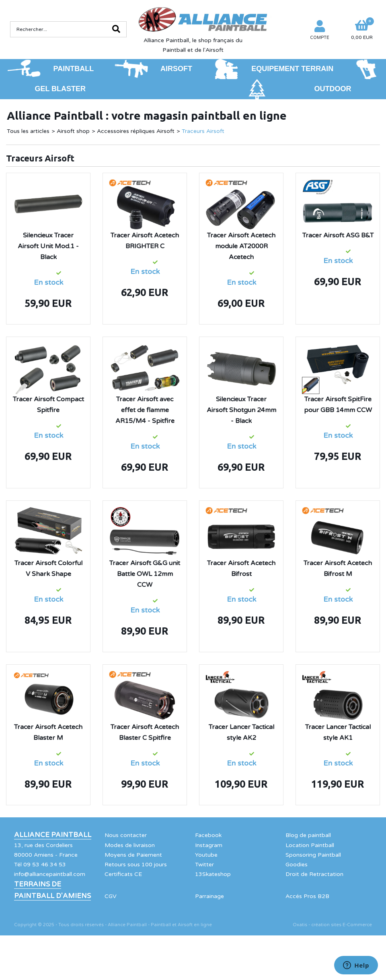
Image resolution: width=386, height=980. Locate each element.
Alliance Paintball (53, 835)
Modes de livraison (130, 845)
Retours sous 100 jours (136, 865)
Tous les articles (28, 131)
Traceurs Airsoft (203, 131)
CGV (111, 896)
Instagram (209, 845)
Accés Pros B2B (307, 896)
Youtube (206, 855)
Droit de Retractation (314, 874)
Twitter (204, 865)
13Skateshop (213, 874)
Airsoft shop (73, 131)
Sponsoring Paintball (313, 855)
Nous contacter (126, 835)
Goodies (297, 865)
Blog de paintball (308, 835)
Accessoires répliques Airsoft (136, 131)
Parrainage (209, 896)
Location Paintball (310, 845)
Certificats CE (123, 874)
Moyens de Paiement (133, 855)
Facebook (208, 835)
